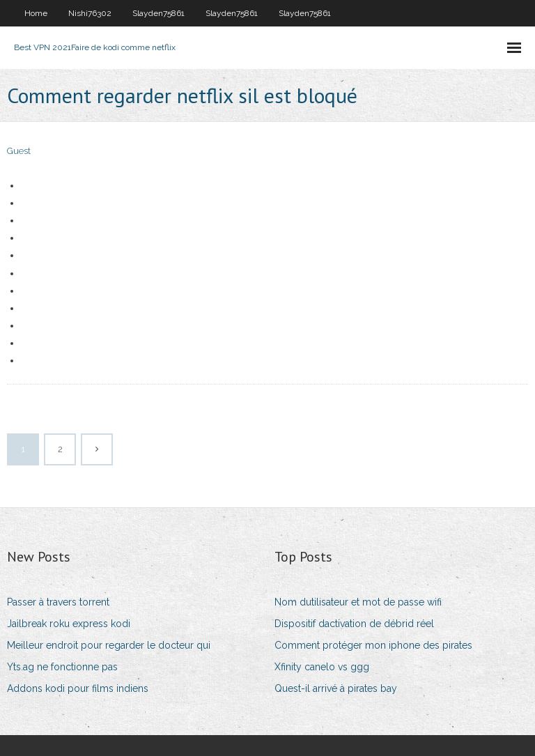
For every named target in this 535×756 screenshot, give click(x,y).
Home (36, 13)
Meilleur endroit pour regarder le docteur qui (109, 645)
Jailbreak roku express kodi (69, 624)
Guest (19, 151)
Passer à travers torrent (58, 602)
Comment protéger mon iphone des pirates (373, 645)
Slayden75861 (158, 13)
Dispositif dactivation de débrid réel (354, 624)
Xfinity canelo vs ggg (322, 667)
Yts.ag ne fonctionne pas (62, 667)
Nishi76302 (90, 13)
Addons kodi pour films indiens (78, 688)
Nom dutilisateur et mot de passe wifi (358, 602)
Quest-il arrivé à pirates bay (336, 688)
